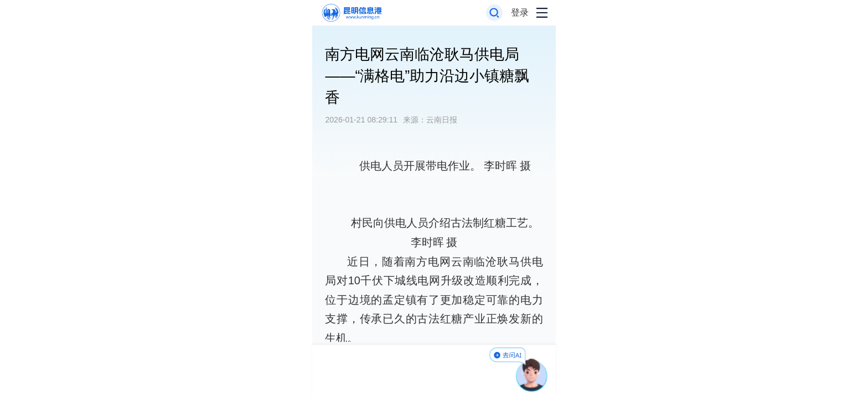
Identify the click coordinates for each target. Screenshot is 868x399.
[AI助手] (532, 375)
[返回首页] (351, 13)
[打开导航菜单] (542, 13)
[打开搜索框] (495, 13)
